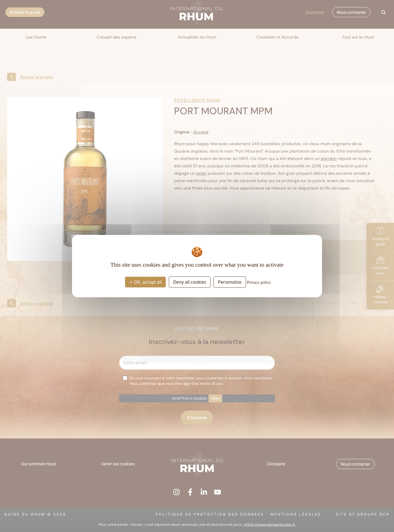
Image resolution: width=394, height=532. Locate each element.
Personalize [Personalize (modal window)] (230, 282)
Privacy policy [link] (259, 282)
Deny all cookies (190, 282)
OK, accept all (145, 282)
